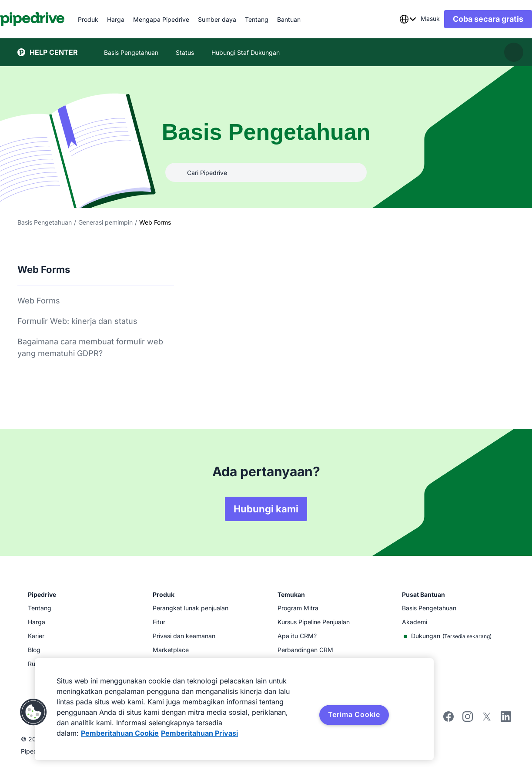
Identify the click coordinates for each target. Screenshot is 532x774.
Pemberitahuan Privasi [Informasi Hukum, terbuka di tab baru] (199, 733)
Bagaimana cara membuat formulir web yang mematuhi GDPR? (90, 347)
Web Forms (39, 301)
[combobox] (390, 19)
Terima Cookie (354, 714)
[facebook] (448, 719)
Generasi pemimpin (105, 222)
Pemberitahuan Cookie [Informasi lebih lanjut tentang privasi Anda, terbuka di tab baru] (120, 733)
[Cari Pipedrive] (266, 172)
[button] (33, 712)
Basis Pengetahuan (45, 222)
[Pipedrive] (50, 19)
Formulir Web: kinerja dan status (77, 321)
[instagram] (468, 719)
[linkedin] (506, 718)
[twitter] (487, 719)
